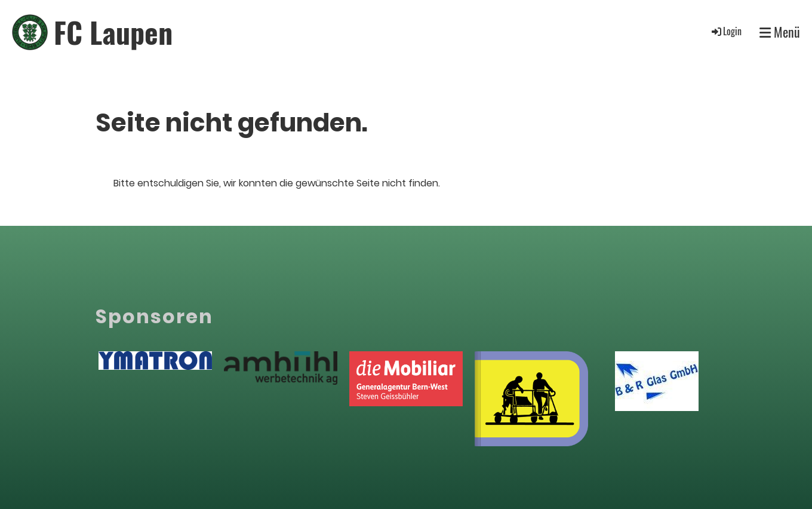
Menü (780, 32)
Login (726, 31)
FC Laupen (113, 32)
